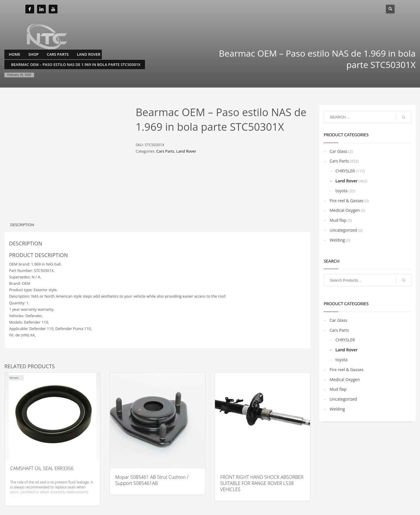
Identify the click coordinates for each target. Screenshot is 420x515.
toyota (342, 191)
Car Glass (338, 151)
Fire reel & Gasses (346, 201)
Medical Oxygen (345, 210)
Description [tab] (22, 225)
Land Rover (186, 151)
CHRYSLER (345, 171)
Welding (337, 240)
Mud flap (338, 220)
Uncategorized (343, 230)
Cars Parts (165, 151)
